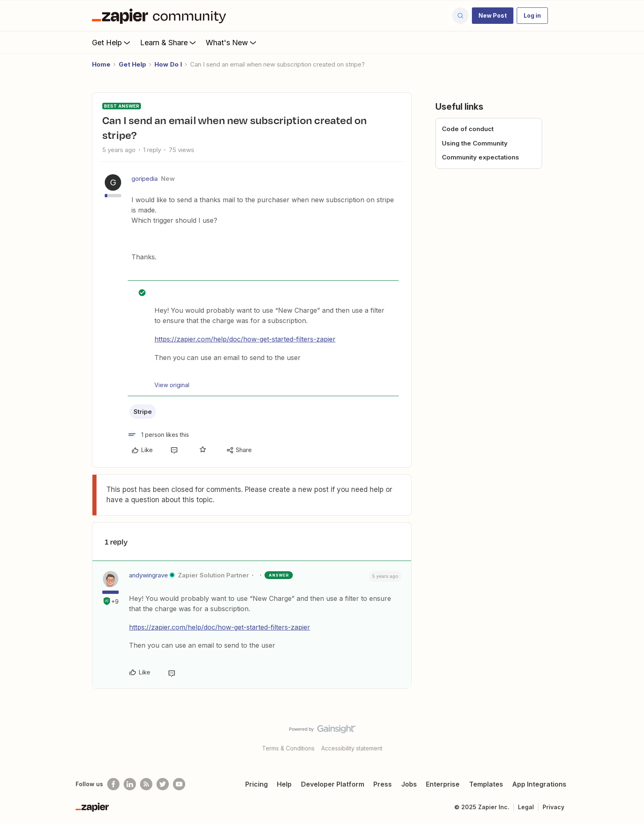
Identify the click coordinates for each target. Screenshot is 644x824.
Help (284, 784)
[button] (493, 16)
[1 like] (158, 435)
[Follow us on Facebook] (113, 784)
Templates (486, 784)
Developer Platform (333, 784)
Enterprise (443, 784)
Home (101, 64)
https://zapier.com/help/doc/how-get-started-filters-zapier (245, 339)
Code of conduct (468, 129)
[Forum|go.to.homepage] (161, 16)
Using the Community (475, 143)
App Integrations (539, 784)
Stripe (143, 412)
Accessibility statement (352, 748)
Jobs (409, 784)
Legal (526, 807)
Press (383, 784)
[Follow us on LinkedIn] (130, 784)
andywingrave (148, 575)
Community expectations (481, 157)
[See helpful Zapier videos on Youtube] (179, 784)
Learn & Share (169, 42)
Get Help (112, 42)
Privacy (553, 807)
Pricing (256, 784)
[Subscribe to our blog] (146, 784)
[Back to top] (628, 736)
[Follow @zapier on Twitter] (163, 784)
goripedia (145, 179)
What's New (232, 42)
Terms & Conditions (288, 748)
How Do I (168, 64)
